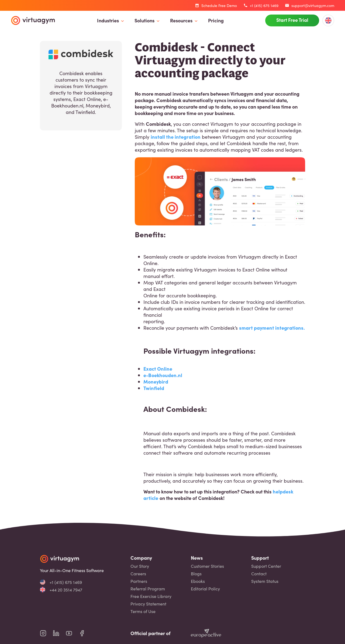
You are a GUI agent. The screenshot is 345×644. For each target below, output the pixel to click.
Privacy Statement (148, 604)
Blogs (196, 574)
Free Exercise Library (151, 596)
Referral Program (148, 589)
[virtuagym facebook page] (85, 633)
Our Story (140, 566)
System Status (265, 581)
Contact (259, 574)
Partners (139, 581)
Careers (138, 574)
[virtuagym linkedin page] (59, 633)
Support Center (266, 566)
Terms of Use (143, 611)
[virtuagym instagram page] (46, 633)
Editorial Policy (205, 589)
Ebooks (198, 581)
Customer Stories (207, 566)
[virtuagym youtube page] (72, 633)
